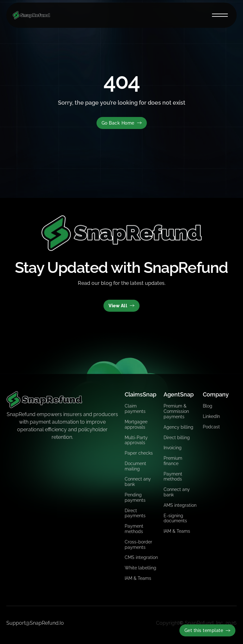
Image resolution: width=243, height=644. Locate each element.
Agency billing (178, 427)
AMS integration (180, 505)
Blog (208, 406)
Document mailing (135, 466)
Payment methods (134, 529)
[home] (31, 15)
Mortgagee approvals (136, 424)
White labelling (140, 568)
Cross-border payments (138, 545)
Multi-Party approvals (136, 440)
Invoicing (173, 448)
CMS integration (141, 557)
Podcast (211, 427)
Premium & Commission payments (176, 411)
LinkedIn (211, 416)
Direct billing (177, 438)
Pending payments (135, 497)
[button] (220, 15)
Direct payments (135, 513)
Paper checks (139, 453)
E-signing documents (175, 518)
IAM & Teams (138, 578)
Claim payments (135, 409)
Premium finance (173, 461)
